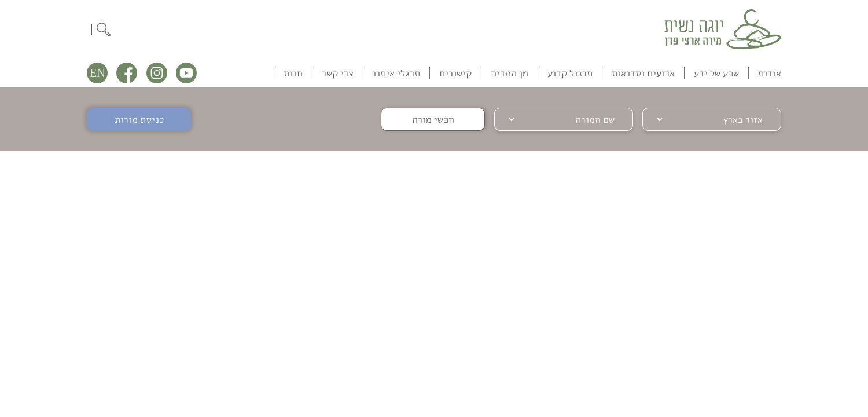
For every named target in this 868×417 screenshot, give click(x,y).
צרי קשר (338, 73)
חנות (293, 73)
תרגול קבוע (570, 73)
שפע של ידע (716, 73)
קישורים (455, 73)
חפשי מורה (433, 119)
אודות (770, 73)
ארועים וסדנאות (643, 73)
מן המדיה (510, 73)
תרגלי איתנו (396, 73)
